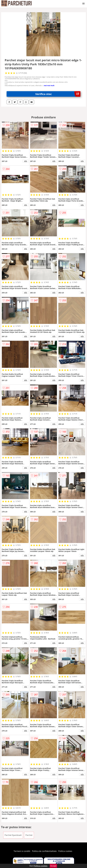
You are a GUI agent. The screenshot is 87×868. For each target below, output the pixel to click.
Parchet (29, 835)
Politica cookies (65, 851)
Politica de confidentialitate (44, 851)
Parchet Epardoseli (13, 835)
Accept (53, 866)
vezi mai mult (49, 85)
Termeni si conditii (22, 851)
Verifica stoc (58, 94)
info (26, 161)
